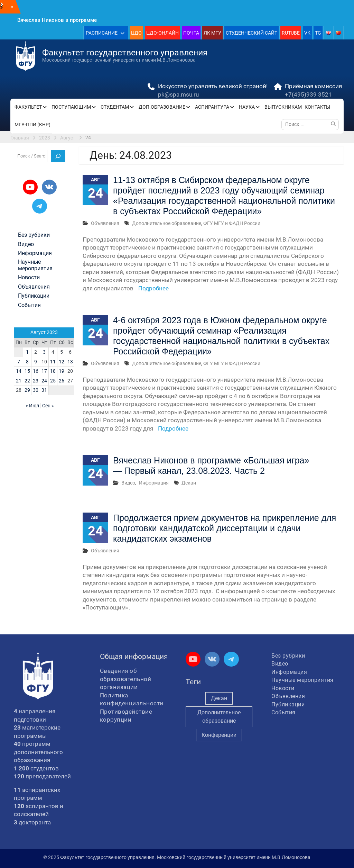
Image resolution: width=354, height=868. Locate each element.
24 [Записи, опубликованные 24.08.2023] (44, 381)
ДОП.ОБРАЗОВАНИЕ (162, 107)
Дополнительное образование (167, 223)
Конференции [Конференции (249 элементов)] (219, 735)
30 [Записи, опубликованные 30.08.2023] (36, 390)
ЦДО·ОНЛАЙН (162, 33)
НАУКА (247, 107)
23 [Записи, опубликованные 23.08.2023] (36, 381)
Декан (189, 483)
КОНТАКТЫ (317, 107)
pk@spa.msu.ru (178, 94)
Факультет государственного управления (125, 52)
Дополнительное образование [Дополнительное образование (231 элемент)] (219, 717)
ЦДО (136, 33)
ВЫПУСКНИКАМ (283, 107)
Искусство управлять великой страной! (213, 86)
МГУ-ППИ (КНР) (32, 125)
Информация (154, 483)
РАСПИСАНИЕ (102, 33)
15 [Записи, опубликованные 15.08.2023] (27, 371)
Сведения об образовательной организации (126, 679)
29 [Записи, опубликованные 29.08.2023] (27, 390)
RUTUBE (291, 33)
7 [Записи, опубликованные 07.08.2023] (19, 362)
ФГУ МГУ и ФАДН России (232, 223)
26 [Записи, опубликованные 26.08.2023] (62, 381)
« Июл (32, 406)
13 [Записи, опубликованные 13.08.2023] (70, 362)
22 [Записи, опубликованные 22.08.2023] (27, 381)
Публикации (34, 296)
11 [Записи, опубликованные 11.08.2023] (53, 362)
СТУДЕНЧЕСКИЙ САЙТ (251, 33)
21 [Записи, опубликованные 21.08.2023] (19, 381)
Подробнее (153, 288)
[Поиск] (58, 156)
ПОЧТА (191, 33)
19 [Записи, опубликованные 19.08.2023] (62, 371)
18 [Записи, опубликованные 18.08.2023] (53, 371)
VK (307, 33)
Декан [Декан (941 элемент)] (219, 698)
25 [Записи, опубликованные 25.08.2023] (53, 381)
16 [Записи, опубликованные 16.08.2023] (36, 371)
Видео (128, 483)
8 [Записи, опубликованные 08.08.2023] (27, 362)
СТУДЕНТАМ (115, 107)
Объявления (105, 223)
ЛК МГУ (212, 33)
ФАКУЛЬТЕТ (28, 107)
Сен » (48, 406)
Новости (29, 278)
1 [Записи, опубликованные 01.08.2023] (27, 352)
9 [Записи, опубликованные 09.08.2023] (36, 362)
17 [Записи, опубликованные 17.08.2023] (44, 371)
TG (318, 33)
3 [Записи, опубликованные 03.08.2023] (44, 352)
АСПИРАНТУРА (212, 107)
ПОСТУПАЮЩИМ (71, 107)
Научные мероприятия (35, 265)
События (29, 305)
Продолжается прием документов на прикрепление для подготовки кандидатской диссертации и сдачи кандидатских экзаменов (225, 528)
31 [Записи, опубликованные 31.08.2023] (44, 390)
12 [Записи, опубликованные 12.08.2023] (62, 362)
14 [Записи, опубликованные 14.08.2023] (19, 371)
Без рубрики (34, 235)
